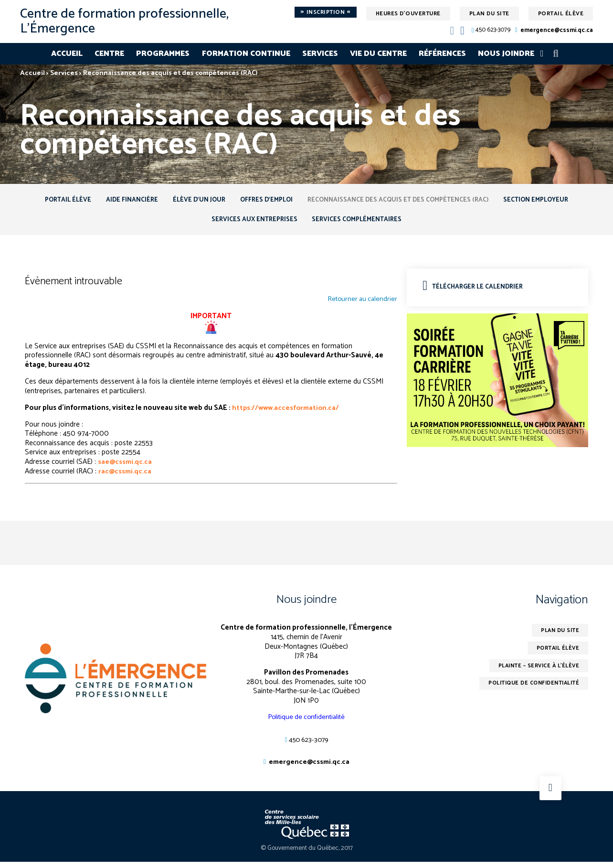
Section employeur (548, 200)
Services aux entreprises (252, 222)
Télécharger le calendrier (475, 290)
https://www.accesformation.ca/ (288, 411)
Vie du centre (378, 54)
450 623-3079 (493, 30)
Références (442, 54)
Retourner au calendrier (361, 303)
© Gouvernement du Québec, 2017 (307, 854)
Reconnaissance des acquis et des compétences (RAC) (404, 200)
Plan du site (489, 14)
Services (320, 54)
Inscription (326, 12)
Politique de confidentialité (306, 722)
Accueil (67, 54)
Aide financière (124, 200)
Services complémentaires (359, 222)
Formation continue (246, 54)
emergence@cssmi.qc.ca (557, 30)
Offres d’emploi (266, 200)
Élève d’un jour (195, 200)
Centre (109, 54)
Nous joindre (506, 54)
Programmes (163, 54)
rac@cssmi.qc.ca (126, 475)
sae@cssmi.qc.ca (126, 466)
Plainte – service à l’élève (535, 672)
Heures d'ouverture (408, 14)
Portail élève (561, 14)
